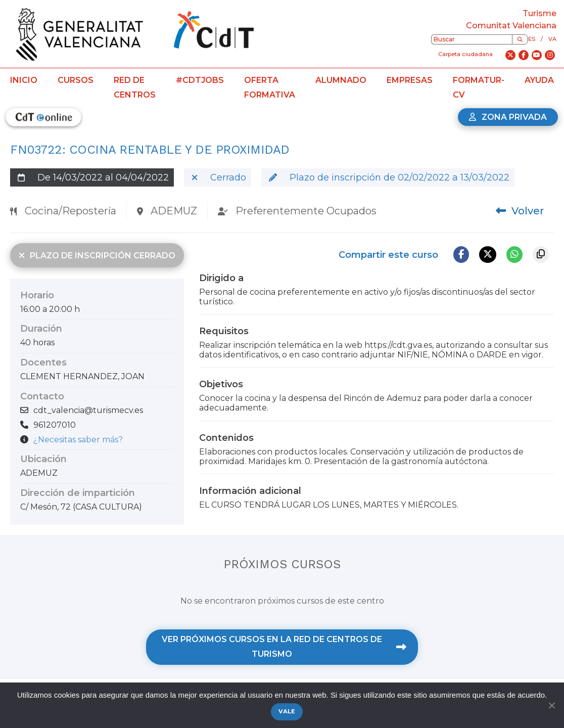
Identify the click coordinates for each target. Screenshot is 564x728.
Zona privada (508, 117)
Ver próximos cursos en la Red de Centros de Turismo (284, 647)
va (552, 39)
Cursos (76, 80)
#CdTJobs (200, 80)
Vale (287, 711)
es (532, 39)
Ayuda (539, 80)
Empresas (410, 80)
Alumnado (341, 80)
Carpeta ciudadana (465, 54)
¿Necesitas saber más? (78, 440)
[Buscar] (520, 39)
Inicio (24, 80)
